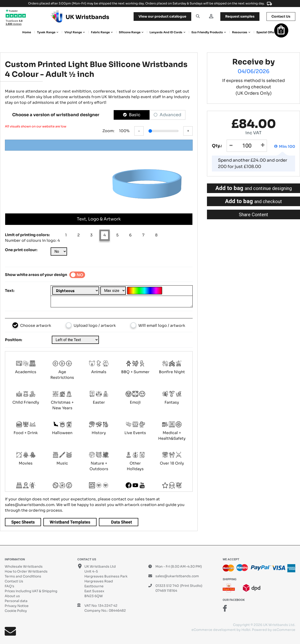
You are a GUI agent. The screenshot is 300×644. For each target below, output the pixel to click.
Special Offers (266, 32)
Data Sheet (122, 522)
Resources (240, 32)
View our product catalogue (162, 16)
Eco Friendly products (207, 32)
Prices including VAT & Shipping (31, 591)
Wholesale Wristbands (24, 566)
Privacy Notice (17, 606)
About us (12, 596)
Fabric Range (100, 32)
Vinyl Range (73, 32)
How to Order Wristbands (26, 571)
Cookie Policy (16, 611)
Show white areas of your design (36, 275)
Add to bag (254, 188)
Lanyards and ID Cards (166, 32)
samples (240, 16)
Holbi (246, 630)
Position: (13, 340)
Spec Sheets (23, 522)
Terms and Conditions (23, 576)
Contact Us (14, 581)
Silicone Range (130, 32)
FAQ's (9, 586)
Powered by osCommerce (274, 630)
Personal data (16, 601)
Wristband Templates (70, 522)
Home (27, 32)
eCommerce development (214, 630)
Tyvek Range (46, 32)
